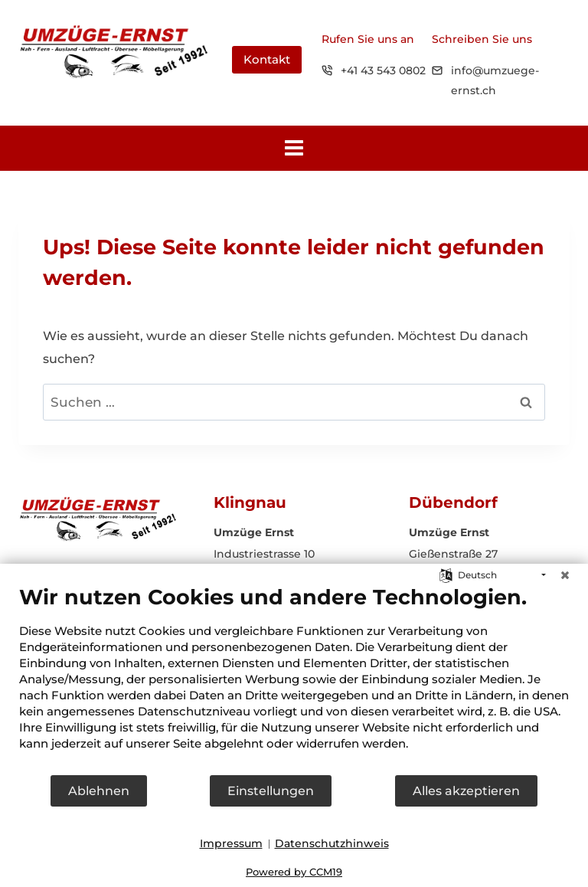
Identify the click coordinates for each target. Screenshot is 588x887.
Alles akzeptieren (466, 791)
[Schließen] (565, 575)
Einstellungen (271, 791)
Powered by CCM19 (294, 872)
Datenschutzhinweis (332, 843)
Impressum (231, 843)
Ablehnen (99, 791)
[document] (294, 679)
